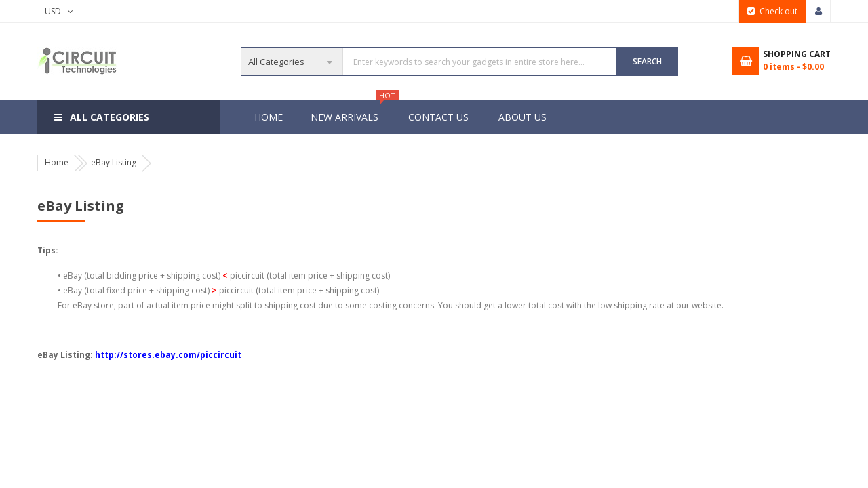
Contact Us (438, 117)
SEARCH (647, 61)
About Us (522, 117)
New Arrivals (351, 112)
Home (269, 117)
